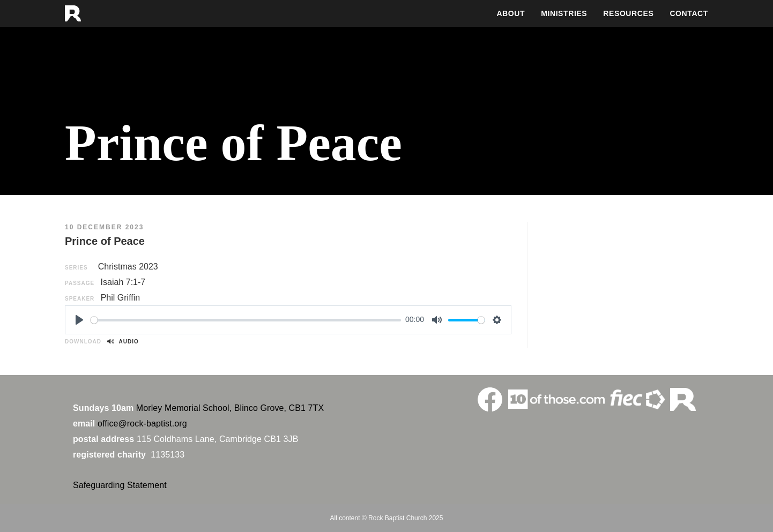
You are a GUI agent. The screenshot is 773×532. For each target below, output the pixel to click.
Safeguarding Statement (120, 485)
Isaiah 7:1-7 (123, 282)
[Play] (79, 320)
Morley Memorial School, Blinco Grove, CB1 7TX (230, 408)
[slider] (246, 320)
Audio (123, 342)
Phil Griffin (121, 298)
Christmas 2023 (128, 267)
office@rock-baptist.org (142, 424)
